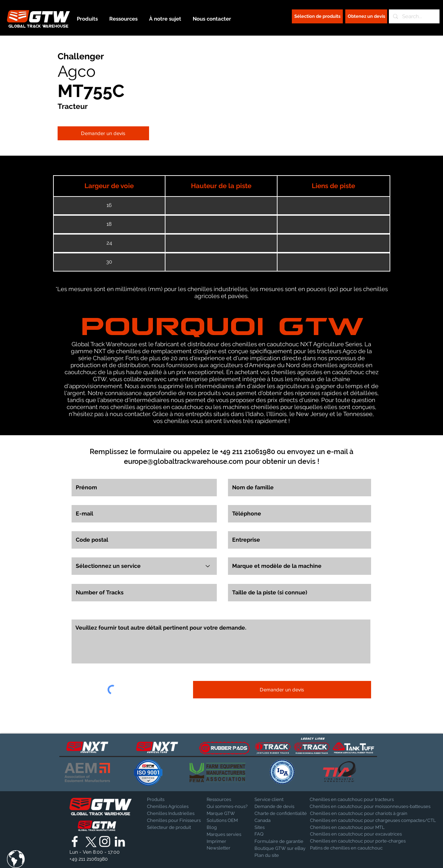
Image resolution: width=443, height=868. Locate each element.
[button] (16, 859)
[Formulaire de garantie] (279, 841)
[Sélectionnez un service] (144, 566)
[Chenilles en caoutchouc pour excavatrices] (356, 834)
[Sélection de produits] (317, 16)
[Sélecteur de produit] (169, 828)
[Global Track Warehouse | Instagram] (105, 841)
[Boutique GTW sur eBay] (280, 848)
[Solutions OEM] (225, 821)
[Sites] (273, 828)
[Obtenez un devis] (366, 16)
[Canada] (279, 821)
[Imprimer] (225, 841)
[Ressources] (231, 800)
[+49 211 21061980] (89, 859)
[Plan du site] (272, 855)
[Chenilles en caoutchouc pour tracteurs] (352, 800)
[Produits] (171, 800)
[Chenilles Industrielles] (172, 814)
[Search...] (414, 16)
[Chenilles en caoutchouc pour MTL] (349, 828)
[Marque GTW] (224, 814)
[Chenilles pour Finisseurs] (174, 821)
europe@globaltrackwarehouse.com (184, 461)
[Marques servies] (224, 834)
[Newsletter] (225, 848)
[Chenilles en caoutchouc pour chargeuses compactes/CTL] (373, 821)
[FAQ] (279, 834)
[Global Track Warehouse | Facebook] (75, 841)
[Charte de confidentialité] (281, 814)
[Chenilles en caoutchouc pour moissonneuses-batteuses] (370, 807)
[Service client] (279, 800)
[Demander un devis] (103, 133)
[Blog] (224, 828)
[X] (90, 841)
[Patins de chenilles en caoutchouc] (346, 848)
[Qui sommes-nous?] (227, 807)
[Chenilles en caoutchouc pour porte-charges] (358, 841)
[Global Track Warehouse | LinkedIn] (120, 841)
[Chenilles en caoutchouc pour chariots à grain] (359, 814)
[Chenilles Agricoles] (175, 807)
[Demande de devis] (279, 807)
